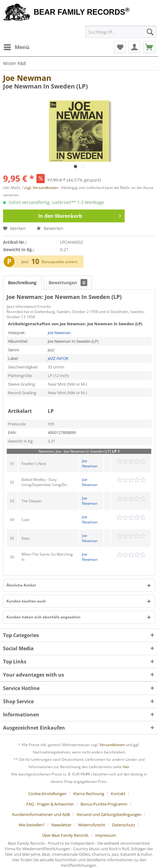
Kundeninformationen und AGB (41, 814)
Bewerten (50, 228)
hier (126, 767)
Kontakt (118, 794)
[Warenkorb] (149, 47)
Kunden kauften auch (26, 601)
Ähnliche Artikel (21, 585)
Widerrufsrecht (92, 825)
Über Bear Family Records (65, 835)
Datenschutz (124, 825)
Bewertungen (68, 283)
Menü (17, 46)
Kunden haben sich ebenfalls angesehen (43, 617)
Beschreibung (22, 283)
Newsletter (61, 825)
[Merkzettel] (120, 47)
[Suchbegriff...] (121, 32)
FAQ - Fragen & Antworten (50, 804)
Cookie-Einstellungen (47, 794)
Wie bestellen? (32, 825)
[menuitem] (16, 47)
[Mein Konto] (134, 47)
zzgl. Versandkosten (41, 188)
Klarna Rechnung (89, 794)
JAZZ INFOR (58, 358)
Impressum (106, 835)
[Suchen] (150, 32)
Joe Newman (27, 78)
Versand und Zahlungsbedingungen (109, 814)
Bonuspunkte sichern (60, 262)
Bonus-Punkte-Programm (104, 804)
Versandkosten (112, 745)
